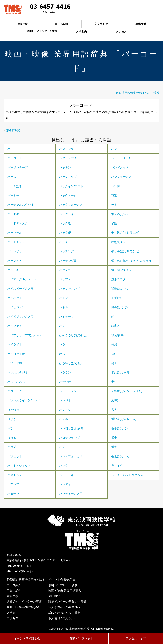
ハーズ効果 (15, 186)
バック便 (65, 233)
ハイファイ (15, 326)
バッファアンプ (69, 289)
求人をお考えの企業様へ (64, 607)
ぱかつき (13, 410)
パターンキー (68, 149)
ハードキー (15, 214)
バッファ (65, 279)
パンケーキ (67, 475)
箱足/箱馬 (117, 335)
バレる (64, 419)
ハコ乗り (13, 447)
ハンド (116, 149)
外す (114, 205)
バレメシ (65, 410)
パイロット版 (16, 354)
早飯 (114, 223)
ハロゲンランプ (69, 438)
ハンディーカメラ (71, 494)
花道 (114, 195)
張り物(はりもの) (122, 270)
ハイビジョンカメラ (21, 317)
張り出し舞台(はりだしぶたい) (131, 261)
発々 (114, 363)
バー (10, 149)
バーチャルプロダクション (129, 475)
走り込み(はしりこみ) (125, 233)
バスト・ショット (19, 466)
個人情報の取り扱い (61, 618)
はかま (12, 419)
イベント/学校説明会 (62, 580)
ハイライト (15, 344)
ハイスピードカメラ (21, 289)
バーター (13, 195)
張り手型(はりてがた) (125, 251)
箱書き (116, 326)
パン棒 (116, 186)
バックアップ (68, 177)
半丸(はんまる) (121, 372)
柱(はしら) (118, 242)
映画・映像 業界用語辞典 (65, 591)
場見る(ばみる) (121, 214)
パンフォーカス (121, 177)
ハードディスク (18, 223)
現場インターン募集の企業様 (67, 602)
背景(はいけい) (121, 289)
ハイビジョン (16, 307)
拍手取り (117, 298)
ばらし (64, 354)
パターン (13, 494)
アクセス (121, 32)
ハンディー (67, 484)
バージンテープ (18, 167)
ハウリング (15, 391)
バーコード (15, 158)
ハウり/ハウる (17, 382)
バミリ (64, 326)
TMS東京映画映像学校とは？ (26, 580)
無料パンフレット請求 (63, 585)
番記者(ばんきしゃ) (124, 419)
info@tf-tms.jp (24, 571)
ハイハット (15, 298)
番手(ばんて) (119, 428)
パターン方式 (68, 158)
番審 (114, 438)
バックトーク (68, 195)
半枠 (114, 382)
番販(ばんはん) (121, 456)
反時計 (116, 400)
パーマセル (15, 233)
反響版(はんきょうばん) (127, 391)
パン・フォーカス (71, 456)
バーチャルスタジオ (21, 205)
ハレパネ (65, 400)
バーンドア (15, 261)
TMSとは (22, 24)
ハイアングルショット (22, 279)
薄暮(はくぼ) (119, 307)
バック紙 (65, 223)
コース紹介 (62, 24)
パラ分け (65, 382)
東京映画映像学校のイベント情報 (138, 93)
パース (12, 177)
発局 (114, 344)
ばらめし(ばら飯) (70, 363)
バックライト (68, 214)
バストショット (18, 475)
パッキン (65, 167)
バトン (64, 298)
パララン (65, 372)
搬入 (114, 410)
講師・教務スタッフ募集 (64, 613)
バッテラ (65, 270)
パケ (10, 428)
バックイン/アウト (71, 186)
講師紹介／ (42, 31)
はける (12, 438)
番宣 (114, 447)
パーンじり (15, 251)
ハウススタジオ (18, 372)
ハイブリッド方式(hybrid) (24, 335)
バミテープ (67, 317)
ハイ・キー (15, 270)
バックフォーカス (71, 205)
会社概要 (54, 596)
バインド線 (15, 363)
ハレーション (68, 391)
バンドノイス (120, 167)
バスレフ (13, 484)
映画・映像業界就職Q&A (23, 607)
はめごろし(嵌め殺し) (73, 335)
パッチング (67, 251)
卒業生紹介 (101, 24)
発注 (114, 354)
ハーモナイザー (18, 242)
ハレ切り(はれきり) (72, 428)
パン (62, 447)
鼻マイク (117, 466)
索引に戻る (13, 130)
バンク (64, 466)
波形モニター (120, 279)
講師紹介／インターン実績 (24, 602)
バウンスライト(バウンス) (24, 400)
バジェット (15, 456)
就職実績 (141, 24)
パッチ (64, 242)
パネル (64, 307)
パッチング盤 (68, 261)
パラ (62, 344)
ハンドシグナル (121, 158)
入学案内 (82, 32)
